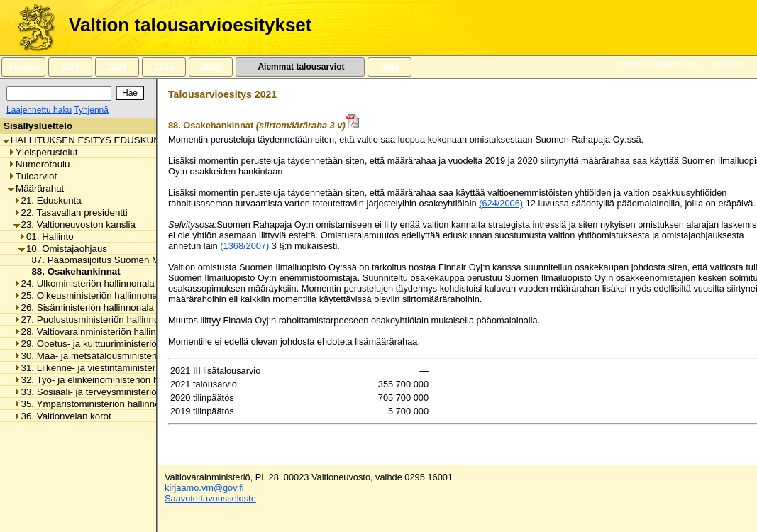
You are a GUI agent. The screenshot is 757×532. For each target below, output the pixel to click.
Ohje (389, 67)
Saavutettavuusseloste (210, 498)
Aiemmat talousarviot (300, 67)
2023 (211, 67)
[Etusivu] (31, 28)
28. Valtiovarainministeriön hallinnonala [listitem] (99, 332)
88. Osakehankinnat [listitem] (72, 271)
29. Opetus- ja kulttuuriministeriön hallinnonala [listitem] (114, 344)
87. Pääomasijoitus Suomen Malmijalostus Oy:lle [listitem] (129, 260)
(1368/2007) (244, 246)
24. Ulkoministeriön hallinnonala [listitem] (84, 283)
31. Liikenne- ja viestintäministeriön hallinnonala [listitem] (117, 368)
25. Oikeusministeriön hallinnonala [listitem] (89, 295)
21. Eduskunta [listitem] (48, 200)
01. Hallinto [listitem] (46, 237)
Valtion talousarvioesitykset (190, 25)
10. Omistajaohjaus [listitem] (63, 249)
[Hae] (130, 93)
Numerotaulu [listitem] (39, 164)
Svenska (728, 65)
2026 (70, 67)
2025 (117, 67)
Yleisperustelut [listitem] (43, 152)
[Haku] (59, 93)
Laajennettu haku (39, 110)
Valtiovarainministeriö (657, 65)
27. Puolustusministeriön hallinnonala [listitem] (95, 320)
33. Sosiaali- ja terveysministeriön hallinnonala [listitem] (114, 392)
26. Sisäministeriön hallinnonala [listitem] (84, 307)
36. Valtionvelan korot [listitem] (62, 416)
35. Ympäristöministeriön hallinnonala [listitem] (96, 404)
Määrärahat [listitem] (36, 188)
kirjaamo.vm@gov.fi (204, 488)
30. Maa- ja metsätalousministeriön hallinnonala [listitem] (117, 356)
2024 (164, 67)
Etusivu (23, 67)
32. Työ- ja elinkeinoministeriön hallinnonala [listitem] (109, 380)
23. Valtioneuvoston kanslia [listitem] (74, 225)
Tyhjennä (91, 110)
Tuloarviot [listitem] (32, 176)
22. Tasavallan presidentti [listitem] (71, 212)
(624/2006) (501, 203)
